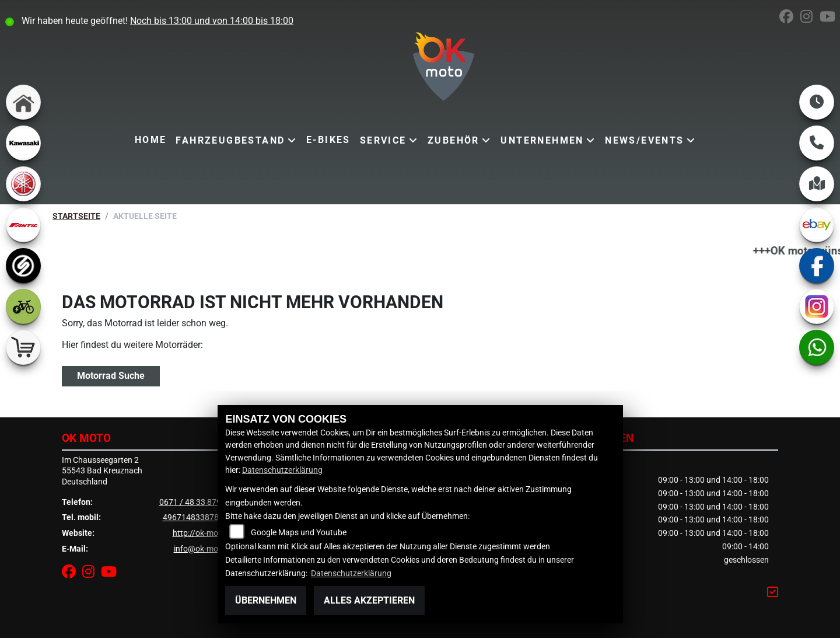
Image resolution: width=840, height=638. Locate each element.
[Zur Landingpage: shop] (23, 347)
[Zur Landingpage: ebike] (23, 306)
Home (151, 140)
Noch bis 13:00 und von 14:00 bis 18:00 (212, 21)
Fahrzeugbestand (230, 140)
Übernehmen (266, 600)
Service (383, 140)
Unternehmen (542, 140)
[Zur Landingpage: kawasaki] (23, 143)
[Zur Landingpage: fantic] (23, 225)
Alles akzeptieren (369, 600)
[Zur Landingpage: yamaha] (23, 184)
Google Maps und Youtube (299, 533)
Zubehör (454, 140)
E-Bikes (328, 140)
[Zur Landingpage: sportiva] (23, 266)
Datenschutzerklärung (282, 470)
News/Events (644, 140)
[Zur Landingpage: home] (23, 102)
